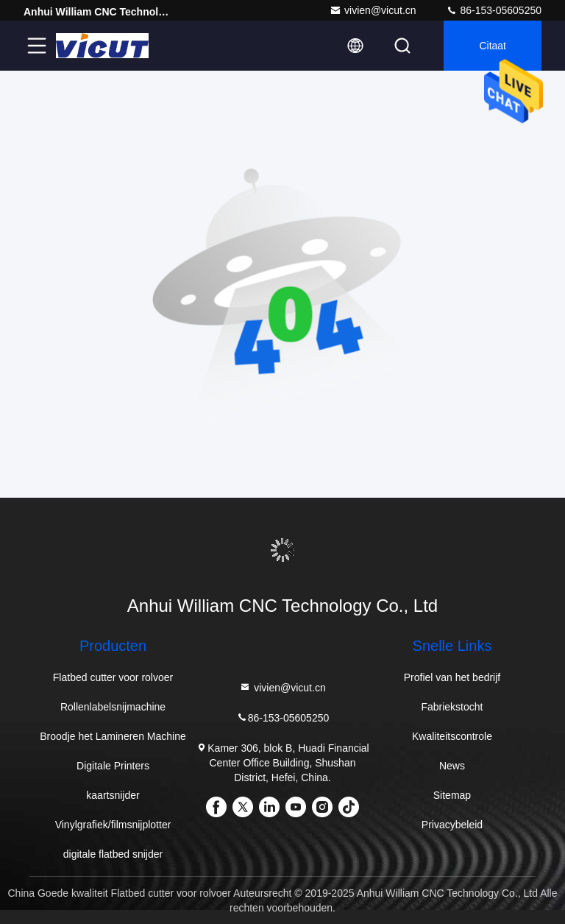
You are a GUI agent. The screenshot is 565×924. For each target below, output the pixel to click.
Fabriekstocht (452, 707)
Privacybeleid (452, 825)
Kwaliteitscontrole (452, 736)
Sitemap (452, 795)
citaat (493, 46)
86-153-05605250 (494, 10)
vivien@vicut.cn (373, 10)
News (452, 766)
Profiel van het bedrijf (452, 677)
